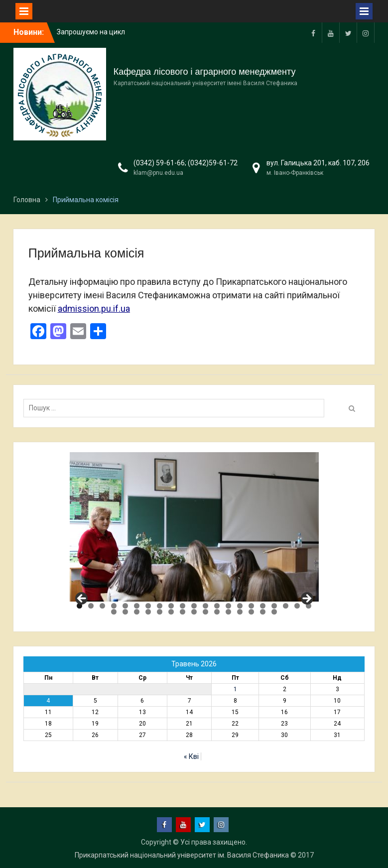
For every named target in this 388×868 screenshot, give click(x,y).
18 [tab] (274, 606)
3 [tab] (102, 606)
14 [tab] (228, 606)
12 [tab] (205, 606)
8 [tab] (160, 606)
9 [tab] (171, 606)
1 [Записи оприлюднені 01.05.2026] (235, 689)
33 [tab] (240, 612)
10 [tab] (183, 606)
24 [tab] (137, 612)
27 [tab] (171, 612)
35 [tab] (263, 612)
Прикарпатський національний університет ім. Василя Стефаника (182, 855)
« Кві (191, 756)
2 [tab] (91, 606)
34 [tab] (251, 612)
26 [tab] (160, 612)
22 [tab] (114, 612)
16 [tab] (251, 606)
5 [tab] (125, 606)
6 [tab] (137, 606)
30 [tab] (205, 612)
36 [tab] (274, 612)
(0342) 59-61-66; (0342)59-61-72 (186, 163)
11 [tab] (194, 606)
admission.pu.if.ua (94, 309)
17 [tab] (263, 606)
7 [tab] (148, 606)
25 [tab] (148, 612)
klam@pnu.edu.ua (158, 173)
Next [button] (306, 599)
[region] (194, 527)
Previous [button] (82, 599)
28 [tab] (183, 612)
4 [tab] (114, 606)
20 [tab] (297, 606)
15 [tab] (240, 606)
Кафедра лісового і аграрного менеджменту (205, 72)
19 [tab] (286, 606)
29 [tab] (194, 612)
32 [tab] (228, 612)
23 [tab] (125, 612)
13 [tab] (217, 606)
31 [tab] (217, 612)
